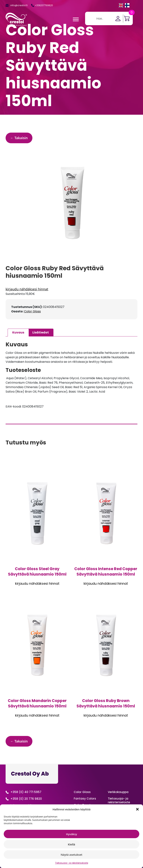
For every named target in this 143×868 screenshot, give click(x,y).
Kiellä (72, 844)
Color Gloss (32, 311)
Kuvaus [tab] (18, 332)
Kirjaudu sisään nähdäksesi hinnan (71, 289)
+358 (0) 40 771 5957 (26, 792)
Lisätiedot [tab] (41, 332)
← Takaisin (19, 138)
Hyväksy (71, 834)
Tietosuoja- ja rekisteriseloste (72, 863)
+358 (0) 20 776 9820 (26, 799)
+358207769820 (44, 5)
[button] (137, 809)
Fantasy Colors (85, 799)
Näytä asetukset (71, 855)
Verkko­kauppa (118, 792)
